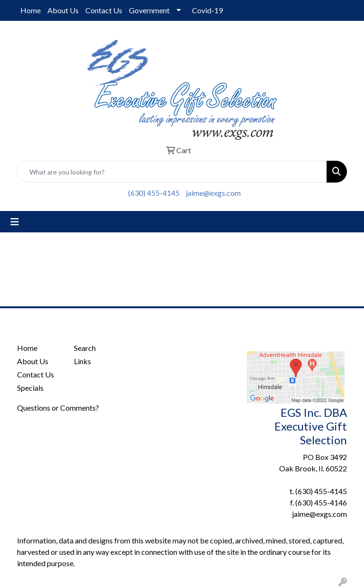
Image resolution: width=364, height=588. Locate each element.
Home (31, 10)
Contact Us (104, 10)
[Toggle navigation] (15, 222)
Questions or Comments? (58, 408)
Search (85, 348)
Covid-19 (207, 10)
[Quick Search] (172, 172)
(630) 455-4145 (154, 193)
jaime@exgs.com (213, 193)
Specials (30, 388)
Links (82, 361)
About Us (63, 10)
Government (149, 10)
